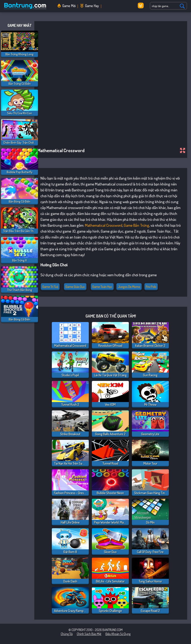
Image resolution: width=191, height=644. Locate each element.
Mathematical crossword (104, 225)
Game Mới (69, 6)
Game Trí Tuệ (50, 287)
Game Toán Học (102, 287)
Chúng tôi (67, 634)
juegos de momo (129, 287)
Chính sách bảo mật (89, 634)
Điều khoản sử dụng (118, 634)
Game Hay (92, 6)
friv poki (151, 287)
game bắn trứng (136, 225)
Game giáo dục (75, 287)
